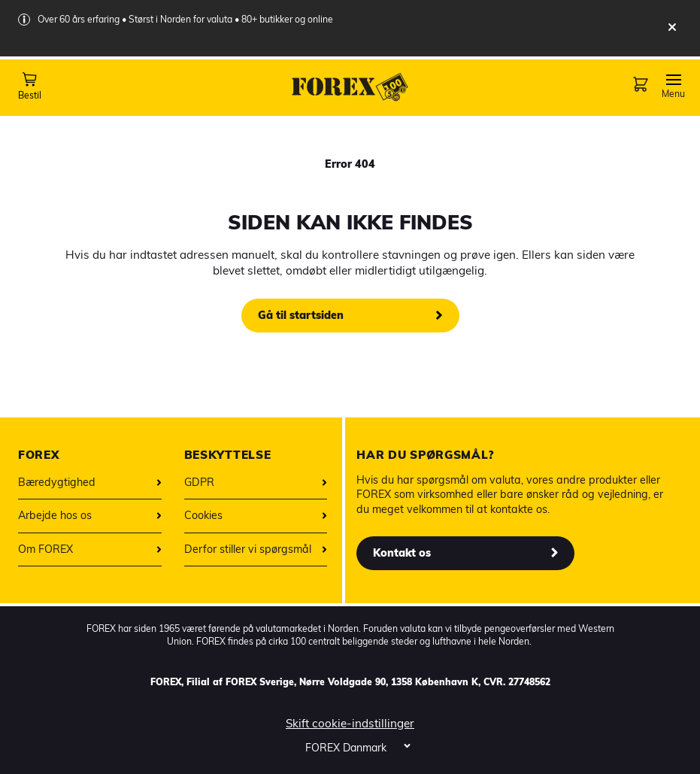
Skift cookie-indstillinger (350, 723)
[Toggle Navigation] (673, 86)
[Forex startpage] (350, 88)
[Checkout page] (639, 90)
